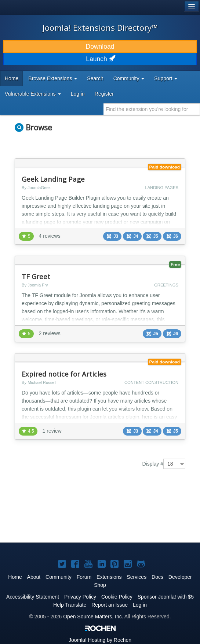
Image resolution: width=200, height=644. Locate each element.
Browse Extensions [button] (53, 78)
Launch (100, 59)
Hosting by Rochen (100, 640)
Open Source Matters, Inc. (93, 617)
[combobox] (152, 109)
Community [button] (129, 78)
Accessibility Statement (33, 597)
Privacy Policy (80, 597)
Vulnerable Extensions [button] (33, 94)
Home (12, 78)
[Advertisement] (73, 511)
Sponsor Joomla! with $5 (166, 597)
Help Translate (70, 605)
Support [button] (166, 78)
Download (100, 47)
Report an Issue (110, 605)
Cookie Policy (117, 597)
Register (104, 94)
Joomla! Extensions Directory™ (100, 27)
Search (95, 78)
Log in (78, 94)
